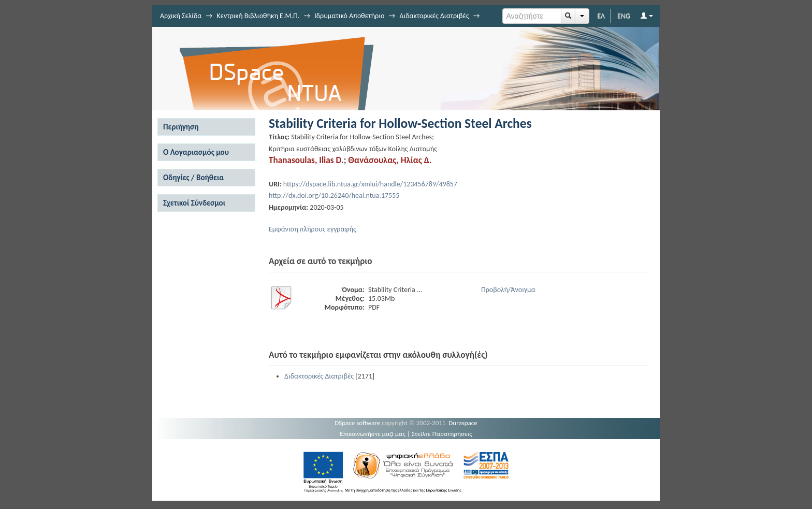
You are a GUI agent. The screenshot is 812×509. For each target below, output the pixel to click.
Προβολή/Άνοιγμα (508, 290)
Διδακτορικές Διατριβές (434, 16)
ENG (624, 16)
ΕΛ (601, 16)
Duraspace (463, 423)
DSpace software (357, 423)
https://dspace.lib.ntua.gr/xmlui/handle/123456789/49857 (370, 184)
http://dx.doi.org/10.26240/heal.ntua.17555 (334, 195)
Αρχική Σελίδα (181, 16)
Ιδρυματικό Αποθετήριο (349, 16)
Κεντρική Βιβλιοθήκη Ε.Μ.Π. (258, 16)
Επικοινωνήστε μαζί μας (373, 434)
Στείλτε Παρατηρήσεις (442, 434)
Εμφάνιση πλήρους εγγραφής (313, 229)
